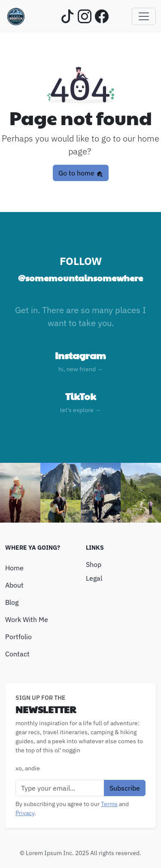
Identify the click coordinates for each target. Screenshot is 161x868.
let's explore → (80, 410)
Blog (12, 602)
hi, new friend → (81, 369)
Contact (17, 654)
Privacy (25, 813)
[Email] (60, 788)
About (14, 585)
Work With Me (27, 619)
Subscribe (125, 788)
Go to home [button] (81, 173)
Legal (94, 578)
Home (14, 568)
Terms (109, 804)
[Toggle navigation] (144, 16)
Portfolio (18, 637)
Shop (94, 564)
